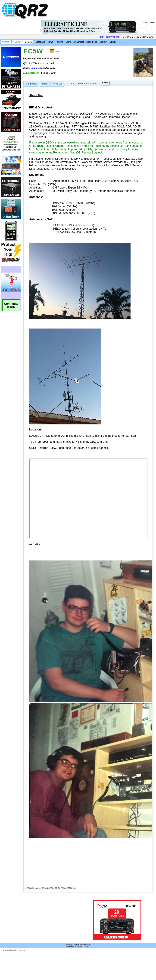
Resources (92, 42)
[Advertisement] (54, 920)
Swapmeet (79, 42)
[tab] (31, 84)
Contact (103, 42)
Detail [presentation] (45, 84)
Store (68, 42)
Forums (59, 42)
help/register (113, 37)
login (102, 37)
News (50, 42)
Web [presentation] (58, 84)
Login (113, 42)
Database (40, 42)
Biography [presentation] (31, 84)
